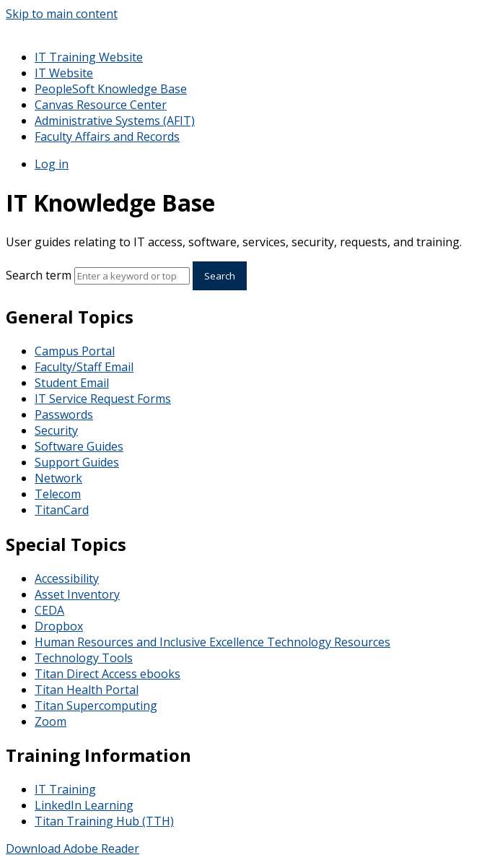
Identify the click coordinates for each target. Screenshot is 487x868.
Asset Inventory (77, 594)
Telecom (58, 494)
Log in (52, 164)
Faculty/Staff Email (84, 367)
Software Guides (79, 446)
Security (56, 430)
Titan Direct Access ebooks (108, 674)
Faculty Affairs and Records (107, 136)
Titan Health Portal (87, 690)
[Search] (132, 276)
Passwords (64, 415)
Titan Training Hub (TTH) (104, 821)
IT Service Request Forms (103, 399)
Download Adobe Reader (73, 849)
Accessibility (67, 578)
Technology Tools (84, 658)
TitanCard (62, 510)
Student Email (72, 383)
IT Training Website (89, 57)
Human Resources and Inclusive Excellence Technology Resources (212, 642)
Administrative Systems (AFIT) (115, 121)
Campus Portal (75, 351)
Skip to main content (62, 14)
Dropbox (59, 626)
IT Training (65, 789)
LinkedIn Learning (84, 805)
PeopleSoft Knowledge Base (111, 89)
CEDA (49, 610)
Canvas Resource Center (101, 105)
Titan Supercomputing (96, 706)
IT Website (64, 73)
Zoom (51, 721)
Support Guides (77, 462)
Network (58, 478)
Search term (39, 275)
